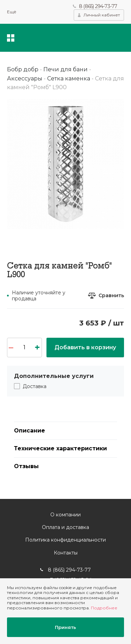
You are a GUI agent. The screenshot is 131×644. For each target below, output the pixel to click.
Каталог (11, 38)
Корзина (119, 38)
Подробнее (104, 608)
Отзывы (26, 466)
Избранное (97, 38)
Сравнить (111, 296)
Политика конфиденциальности (65, 540)
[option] (65, 164)
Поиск (77, 38)
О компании (65, 515)
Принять (65, 627)
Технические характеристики (60, 448)
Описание (30, 431)
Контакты (66, 553)
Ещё (12, 12)
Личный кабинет (102, 15)
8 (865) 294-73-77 (98, 6)
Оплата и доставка (65, 527)
